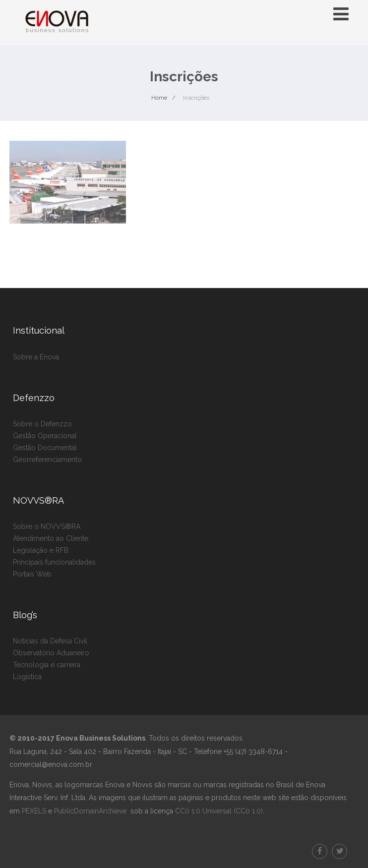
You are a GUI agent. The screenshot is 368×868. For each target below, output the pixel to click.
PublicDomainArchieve (90, 811)
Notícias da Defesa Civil (50, 641)
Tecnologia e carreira (47, 665)
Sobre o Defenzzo (42, 424)
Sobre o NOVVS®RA (47, 526)
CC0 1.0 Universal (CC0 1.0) (218, 811)
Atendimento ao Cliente (51, 538)
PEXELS (34, 811)
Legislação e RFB (41, 550)
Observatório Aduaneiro (51, 653)
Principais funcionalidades (54, 562)
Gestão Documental (45, 448)
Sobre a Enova (36, 357)
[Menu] (341, 14)
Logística (27, 677)
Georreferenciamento (47, 460)
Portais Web (32, 574)
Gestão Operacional (45, 436)
